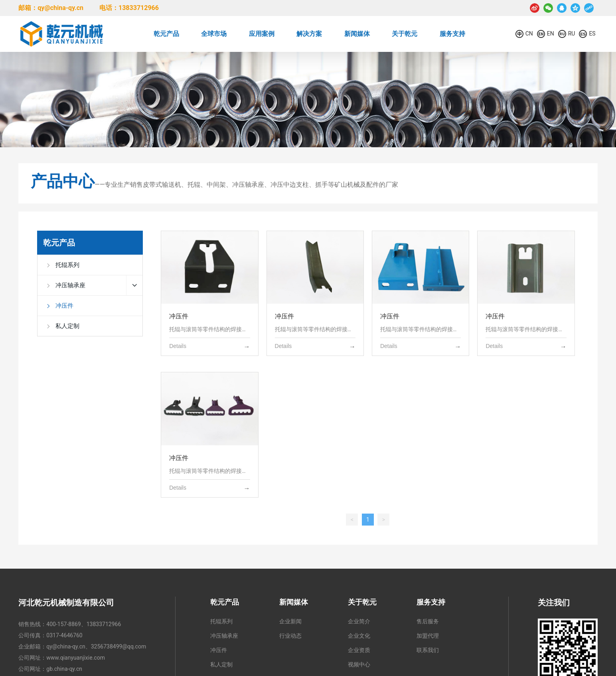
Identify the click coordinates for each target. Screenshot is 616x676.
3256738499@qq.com (118, 646)
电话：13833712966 (129, 8)
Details (178, 346)
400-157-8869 (63, 624)
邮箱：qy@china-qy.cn (51, 8)
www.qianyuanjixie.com (76, 658)
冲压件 (179, 316)
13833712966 (104, 624)
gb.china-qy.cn (64, 669)
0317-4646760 (64, 635)
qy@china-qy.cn (66, 646)
